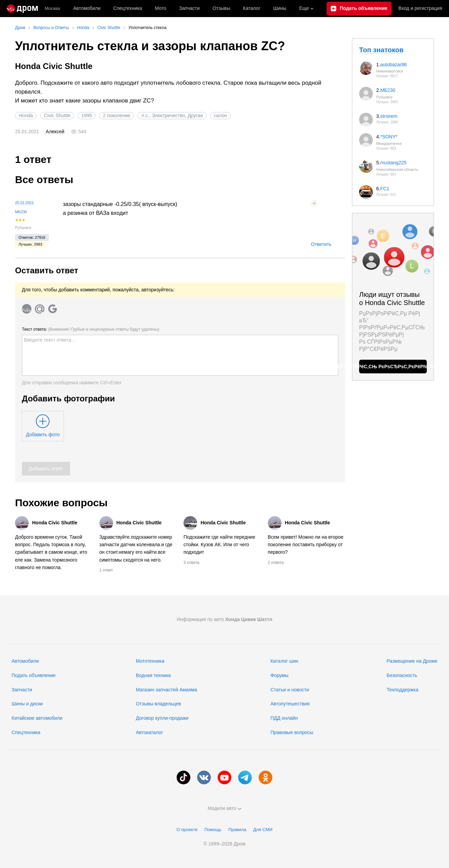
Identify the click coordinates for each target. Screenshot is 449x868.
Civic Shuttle (57, 115)
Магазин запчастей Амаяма (166, 690)
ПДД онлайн (284, 718)
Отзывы (221, 8)
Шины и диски (27, 704)
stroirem (389, 116)
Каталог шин (284, 661)
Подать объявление (34, 675)
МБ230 (21, 212)
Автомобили (87, 8)
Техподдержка (402, 690)
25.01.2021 (24, 203)
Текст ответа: (91, 329)
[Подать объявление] (359, 9)
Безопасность (402, 675)
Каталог (252, 8)
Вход (420, 9)
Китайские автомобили (37, 718)
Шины (280, 8)
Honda (26, 115)
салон (221, 115)
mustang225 (393, 163)
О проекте (187, 830)
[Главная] (22, 9)
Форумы (279, 675)
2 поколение (117, 115)
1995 (87, 115)
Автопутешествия (290, 704)
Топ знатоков (381, 50)
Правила (237, 830)
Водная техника (153, 675)
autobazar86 (394, 65)
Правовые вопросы (292, 732)
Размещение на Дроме (412, 661)
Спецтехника (26, 732)
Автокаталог (149, 732)
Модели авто (225, 808)
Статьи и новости (290, 690)
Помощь (213, 830)
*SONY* (389, 137)
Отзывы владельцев (158, 704)
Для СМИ (263, 830)
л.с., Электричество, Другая (172, 115)
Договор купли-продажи (162, 718)
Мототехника (150, 661)
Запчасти (189, 8)
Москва (52, 8)
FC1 (385, 189)
